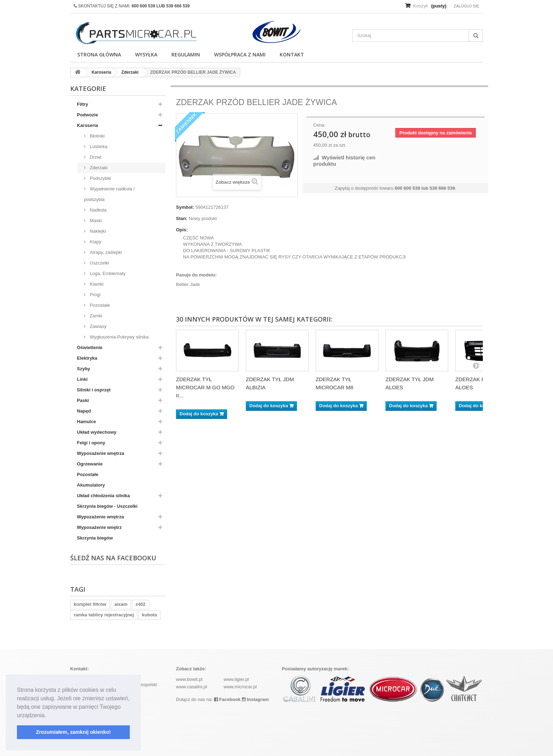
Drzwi (95, 157)
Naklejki (97, 231)
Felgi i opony (91, 443)
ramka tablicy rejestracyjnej (104, 615)
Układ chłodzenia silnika (103, 496)
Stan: (182, 218)
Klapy (95, 242)
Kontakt (292, 54)
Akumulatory (91, 485)
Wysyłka (146, 54)
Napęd (84, 411)
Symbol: (185, 207)
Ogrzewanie (90, 464)
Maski (95, 221)
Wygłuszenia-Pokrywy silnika (119, 337)
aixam (121, 604)
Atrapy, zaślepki (105, 252)
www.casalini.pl (192, 687)
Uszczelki (99, 263)
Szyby (84, 369)
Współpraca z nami (240, 54)
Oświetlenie (90, 347)
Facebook (227, 699)
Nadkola (98, 210)
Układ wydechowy (97, 432)
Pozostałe (99, 305)
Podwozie (87, 115)
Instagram (256, 699)
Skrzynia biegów (95, 538)
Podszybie (100, 178)
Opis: (182, 230)
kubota (150, 615)
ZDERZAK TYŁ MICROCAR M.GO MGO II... (205, 387)
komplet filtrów (90, 604)
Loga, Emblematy (107, 273)
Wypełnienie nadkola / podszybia (109, 194)
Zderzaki (98, 168)
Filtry (83, 104)
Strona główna (99, 54)
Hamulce (86, 422)
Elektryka (87, 358)
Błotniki (97, 136)
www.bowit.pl (189, 679)
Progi (95, 295)
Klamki (96, 284)
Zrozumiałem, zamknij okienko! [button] (74, 732)
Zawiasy (98, 326)
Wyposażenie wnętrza (101, 453)
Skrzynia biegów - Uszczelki (107, 506)
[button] (49, 716)
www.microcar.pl (240, 687)
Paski (83, 400)
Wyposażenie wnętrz (99, 527)
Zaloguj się (466, 6)
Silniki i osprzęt (94, 390)
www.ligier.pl (236, 679)
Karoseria (87, 125)
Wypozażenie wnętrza (100, 517)
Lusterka (98, 147)
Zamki (95, 316)
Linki (82, 379)
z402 (140, 604)
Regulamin (186, 54)
